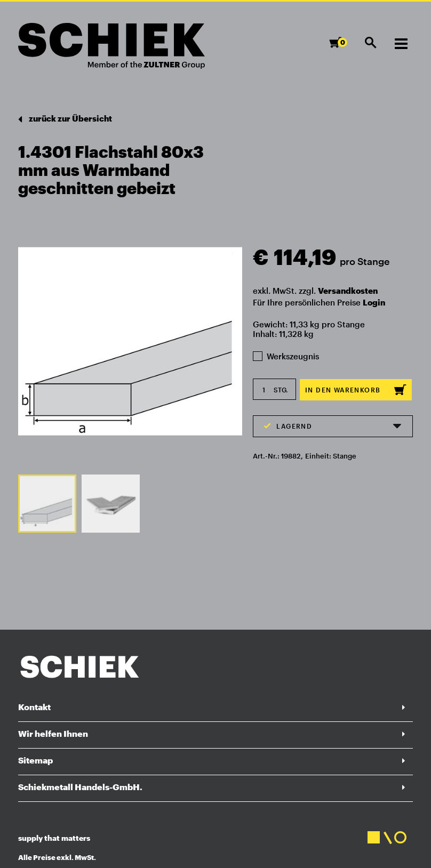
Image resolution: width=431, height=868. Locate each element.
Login (374, 302)
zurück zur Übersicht (65, 119)
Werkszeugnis (286, 356)
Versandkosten (348, 291)
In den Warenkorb (356, 390)
